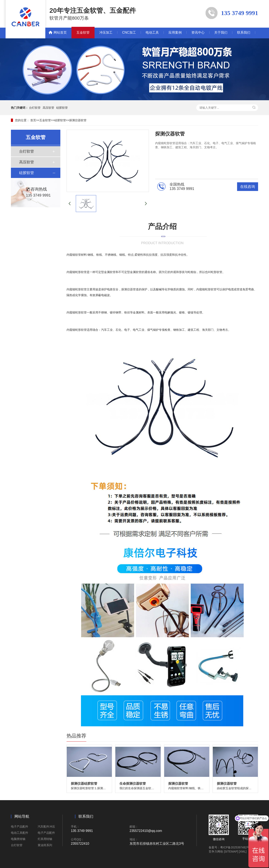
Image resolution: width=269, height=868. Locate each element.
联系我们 (244, 32)
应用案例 (175, 32)
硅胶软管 (62, 108)
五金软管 (83, 32)
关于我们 (221, 32)
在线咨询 (248, 187)
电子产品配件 (20, 827)
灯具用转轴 (45, 839)
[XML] (243, 852)
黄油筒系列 (45, 845)
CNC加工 (129, 32)
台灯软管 (35, 108)
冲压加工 (106, 32)
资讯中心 (198, 32)
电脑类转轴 (18, 839)
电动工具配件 (20, 833)
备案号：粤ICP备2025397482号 (229, 847)
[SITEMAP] (231, 852)
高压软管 (48, 108)
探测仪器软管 (78, 120)
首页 (33, 120)
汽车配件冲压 (46, 827)
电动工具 (152, 32)
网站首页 (60, 32)
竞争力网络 (216, 852)
